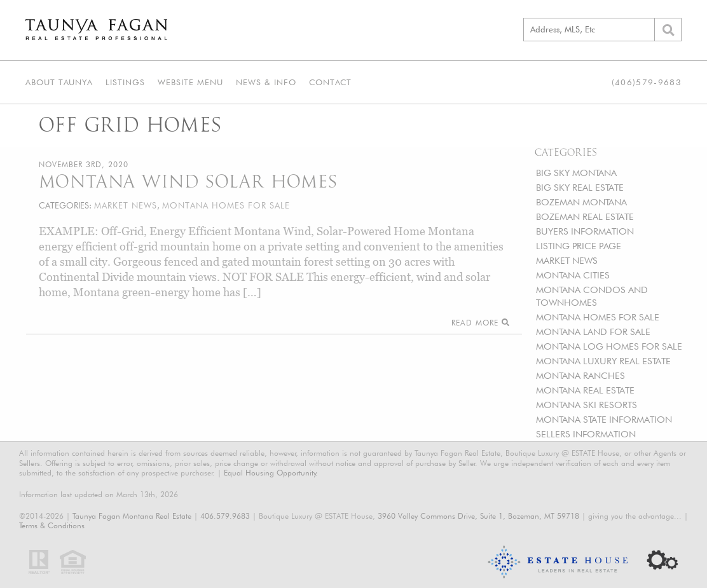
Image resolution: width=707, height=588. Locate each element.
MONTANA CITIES (573, 275)
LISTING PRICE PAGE (579, 246)
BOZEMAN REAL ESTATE (585, 216)
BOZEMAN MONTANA (581, 202)
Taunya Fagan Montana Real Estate (132, 516)
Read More (480, 323)
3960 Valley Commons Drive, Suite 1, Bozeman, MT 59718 (478, 516)
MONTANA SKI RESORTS (587, 405)
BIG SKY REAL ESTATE (580, 187)
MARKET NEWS (567, 260)
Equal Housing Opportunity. (271, 473)
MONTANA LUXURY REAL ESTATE (603, 361)
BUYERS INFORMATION (585, 231)
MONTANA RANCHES (580, 375)
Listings (125, 82)
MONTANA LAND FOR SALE (593, 332)
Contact (330, 82)
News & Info (266, 82)
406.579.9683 (225, 516)
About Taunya (59, 82)
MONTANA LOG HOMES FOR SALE (609, 346)
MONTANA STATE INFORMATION (604, 419)
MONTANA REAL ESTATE (585, 390)
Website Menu (190, 82)
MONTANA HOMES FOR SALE (598, 317)
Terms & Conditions (52, 525)
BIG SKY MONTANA (576, 173)
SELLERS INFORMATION (586, 434)
